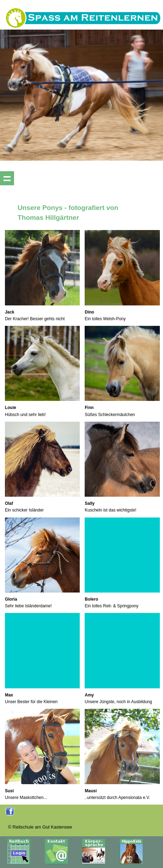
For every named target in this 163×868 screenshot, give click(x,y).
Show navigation (7, 178)
